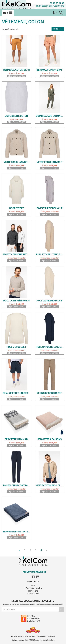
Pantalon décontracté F (17, 485)
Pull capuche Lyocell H (50, 347)
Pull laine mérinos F (49, 301)
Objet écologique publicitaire (50, 6)
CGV (33, 585)
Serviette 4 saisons (50, 439)
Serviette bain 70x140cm (17, 532)
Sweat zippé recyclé (50, 208)
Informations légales (33, 588)
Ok (61, 609)
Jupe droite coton (16, 116)
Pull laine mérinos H (16, 301)
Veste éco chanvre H (16, 162)
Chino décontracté (50, 393)
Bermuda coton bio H (17, 70)
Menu (8, 13)
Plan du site (33, 591)
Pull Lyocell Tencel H (50, 254)
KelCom (21, 640)
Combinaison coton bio (50, 116)
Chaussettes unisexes (17, 393)
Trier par (58, 29)
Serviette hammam (16, 439)
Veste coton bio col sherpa (50, 485)
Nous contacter (33, 593)
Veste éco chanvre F (49, 162)
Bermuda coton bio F (50, 70)
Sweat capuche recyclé (17, 254)
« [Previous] (20, 550)
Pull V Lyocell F (16, 347)
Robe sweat (17, 208)
